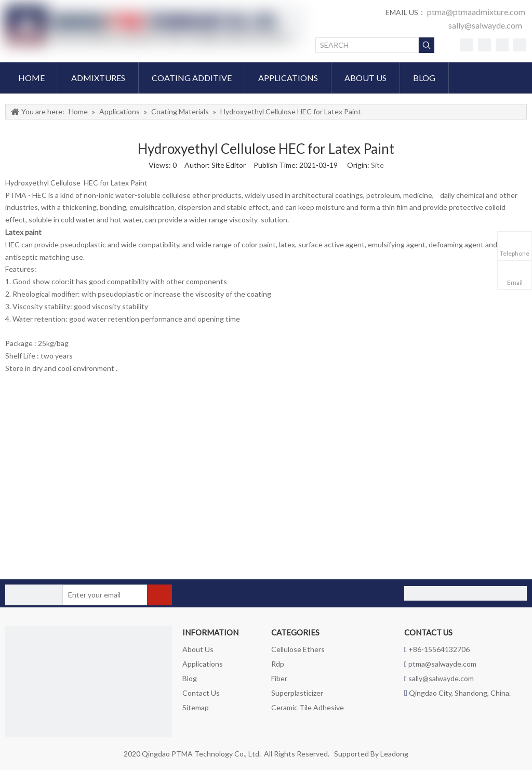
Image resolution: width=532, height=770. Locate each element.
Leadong (394, 754)
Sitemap (196, 707)
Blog (190, 678)
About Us (198, 649)
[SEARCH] (367, 45)
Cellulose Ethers (298, 649)
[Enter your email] (103, 595)
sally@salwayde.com (485, 25)
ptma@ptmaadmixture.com (476, 12)
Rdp (278, 664)
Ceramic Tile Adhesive (308, 707)
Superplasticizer (297, 693)
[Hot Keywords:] (427, 45)
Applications (203, 664)
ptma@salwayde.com (442, 664)
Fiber (279, 678)
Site (377, 165)
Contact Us (201, 693)
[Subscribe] (159, 595)
